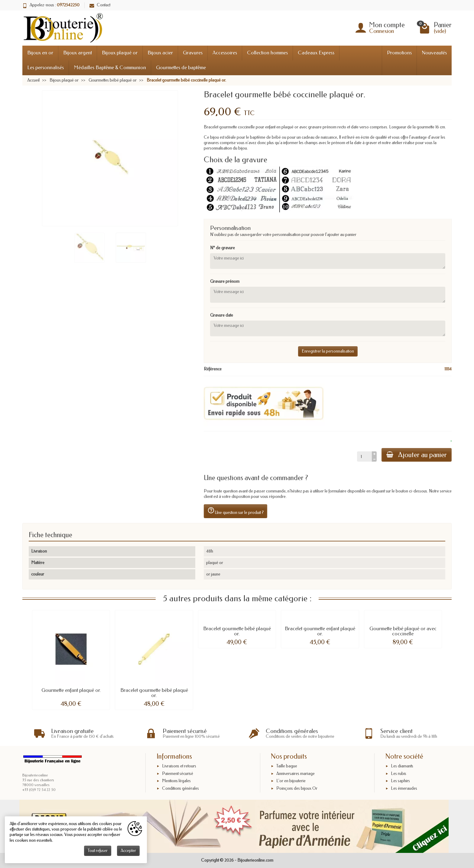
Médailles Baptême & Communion (110, 68)
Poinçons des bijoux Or (297, 788)
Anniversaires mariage (295, 774)
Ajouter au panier (417, 455)
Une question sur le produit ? (235, 511)
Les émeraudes (404, 788)
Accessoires (225, 53)
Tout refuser (98, 851)
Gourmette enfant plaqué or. (71, 690)
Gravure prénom (225, 281)
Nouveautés (434, 53)
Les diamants (402, 766)
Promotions (399, 53)
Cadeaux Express (316, 53)
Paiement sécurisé (178, 774)
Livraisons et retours (179, 766)
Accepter (128, 851)
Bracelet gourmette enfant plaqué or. (320, 631)
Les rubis (399, 774)
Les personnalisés (45, 68)
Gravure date (222, 315)
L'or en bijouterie (291, 781)
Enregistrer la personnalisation (328, 351)
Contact (100, 5)
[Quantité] (364, 457)
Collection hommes (267, 53)
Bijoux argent (78, 53)
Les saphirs (400, 781)
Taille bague (287, 766)
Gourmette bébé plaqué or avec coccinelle (403, 631)
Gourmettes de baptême (181, 68)
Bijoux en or (40, 53)
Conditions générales (180, 788)
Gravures (193, 53)
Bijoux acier (160, 53)
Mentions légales (176, 781)
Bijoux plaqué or (120, 53)
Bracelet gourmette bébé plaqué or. (154, 693)
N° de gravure (222, 248)
